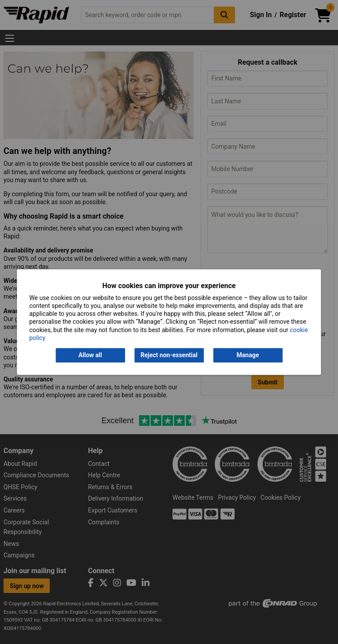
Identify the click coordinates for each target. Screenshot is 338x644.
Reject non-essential (169, 355)
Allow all (90, 355)
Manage (248, 355)
